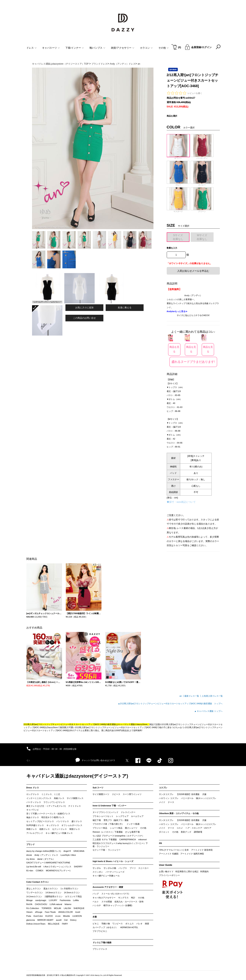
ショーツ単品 (116, 828)
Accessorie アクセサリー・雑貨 (108, 887)
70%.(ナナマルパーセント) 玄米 (174, 850)
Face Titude (50, 912)
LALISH (67, 908)
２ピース (116, 794)
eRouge (39, 912)
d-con (58, 916)
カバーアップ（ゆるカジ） (105, 927)
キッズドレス (53, 825)
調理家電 (198, 832)
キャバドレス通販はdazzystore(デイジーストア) (77, 776)
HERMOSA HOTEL (129, 927)
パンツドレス (63, 821)
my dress (31, 859)
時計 (133, 898)
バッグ (96, 894)
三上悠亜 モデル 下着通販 (105, 839)
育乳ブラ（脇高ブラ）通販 (116, 820)
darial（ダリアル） (46, 859)
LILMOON (77, 916)
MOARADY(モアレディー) (58, 871)
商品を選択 (172, 116)
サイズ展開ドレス (75, 798)
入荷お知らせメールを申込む (193, 271)
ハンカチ (97, 905)
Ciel (66, 920)
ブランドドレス (100, 949)
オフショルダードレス (72, 825)
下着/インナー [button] (75, 48)
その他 (143, 828)
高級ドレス (59, 798)
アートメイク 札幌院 (169, 854)
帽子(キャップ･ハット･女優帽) (118, 905)
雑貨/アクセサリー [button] (123, 48)
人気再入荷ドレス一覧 (212, 696)
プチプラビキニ (100, 931)
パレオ (139, 924)
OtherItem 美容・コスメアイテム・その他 (179, 813)
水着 (95, 917)
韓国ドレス (75, 829)
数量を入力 (172, 248)
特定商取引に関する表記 (187, 871)
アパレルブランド (35, 833)
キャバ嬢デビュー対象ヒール (106, 876)
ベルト (96, 902)
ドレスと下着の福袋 (102, 943)
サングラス (123, 898)
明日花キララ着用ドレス (53, 817)
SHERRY (78, 867)
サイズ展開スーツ (101, 794)
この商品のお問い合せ (84, 318)
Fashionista (65, 900)
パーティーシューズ (115, 872)
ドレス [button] (31, 48)
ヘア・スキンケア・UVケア (198, 828)
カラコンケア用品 (73, 896)
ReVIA (29, 904)
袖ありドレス (33, 817)
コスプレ (163, 788)
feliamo (68, 904)
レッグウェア (122, 816)
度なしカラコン (34, 889)
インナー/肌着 (133, 824)
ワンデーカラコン (35, 893)
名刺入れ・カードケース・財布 (129, 902)
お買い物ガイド (166, 871)
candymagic (41, 900)
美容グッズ (186, 832)
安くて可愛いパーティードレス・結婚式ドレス (48, 814)
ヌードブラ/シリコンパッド (105, 812)
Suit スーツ (98, 788)
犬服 (204, 794)
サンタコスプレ (166, 794)
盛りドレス (77, 821)
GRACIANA (79, 851)
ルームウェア (137, 816)
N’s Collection (33, 908)
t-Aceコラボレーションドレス (58, 867)
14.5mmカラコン (72, 893)
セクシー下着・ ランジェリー (106, 850)
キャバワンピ (33, 810)
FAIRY (65, 924)
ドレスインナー (128, 812)
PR (160, 843)
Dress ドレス (33, 788)
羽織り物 (106, 924)
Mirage (30, 900)
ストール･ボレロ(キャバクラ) (115, 894)
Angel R (67, 851)
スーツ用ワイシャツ (132, 794)
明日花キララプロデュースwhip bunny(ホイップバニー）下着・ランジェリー (120, 845)
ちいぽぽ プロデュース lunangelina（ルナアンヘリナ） (118, 836)
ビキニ (96, 924)
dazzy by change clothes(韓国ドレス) (44, 851)
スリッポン (98, 872)
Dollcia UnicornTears (36, 924)
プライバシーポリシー (169, 875)
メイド (162, 802)
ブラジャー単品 (100, 828)
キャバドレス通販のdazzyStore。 (134, 724)
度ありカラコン (51, 889)
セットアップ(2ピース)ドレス (40, 821)
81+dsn (30, 871)
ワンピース (117, 924)
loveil (78, 912)
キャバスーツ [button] (51, 48)
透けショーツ (131, 828)
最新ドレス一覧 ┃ (193, 696)
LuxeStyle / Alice (68, 855)
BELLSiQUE (54, 924)
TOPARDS (46, 908)
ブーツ (133, 868)
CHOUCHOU (41, 904)
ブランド (31, 844)
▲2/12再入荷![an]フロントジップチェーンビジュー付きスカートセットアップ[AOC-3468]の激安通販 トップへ (170, 704)
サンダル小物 (110, 868)
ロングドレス (33, 794)
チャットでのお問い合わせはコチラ (95, 760)
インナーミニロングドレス (39, 798)
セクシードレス (59, 829)
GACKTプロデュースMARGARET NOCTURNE (48, 863)
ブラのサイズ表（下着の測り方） (108, 824)
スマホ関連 (107, 902)
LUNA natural (56, 904)
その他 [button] (163, 48)
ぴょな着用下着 (132, 832)
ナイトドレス (75, 806)
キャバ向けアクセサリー (104, 898)
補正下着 (97, 820)
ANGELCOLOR (65, 912)
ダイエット (164, 832)
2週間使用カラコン (54, 896)
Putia (29, 916)
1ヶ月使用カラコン (69, 889)
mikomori (143, 839)
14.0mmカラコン (53, 893)
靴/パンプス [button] (97, 48)
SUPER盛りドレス (35, 825)
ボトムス (130, 924)
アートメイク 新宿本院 (202, 850)
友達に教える (125, 308)
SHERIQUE (79, 908)
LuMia (76, 900)
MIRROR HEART (45, 920)
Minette (67, 916)
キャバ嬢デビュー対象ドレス (59, 833)
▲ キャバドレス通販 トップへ (209, 711)
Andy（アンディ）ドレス (46, 855)
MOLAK (58, 908)
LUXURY (53, 900)
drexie (29, 855)
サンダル (97, 868)
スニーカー (143, 868)
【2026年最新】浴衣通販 (188, 794)
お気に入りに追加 (84, 308)
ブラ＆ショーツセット (103, 816)
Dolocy (73, 920)
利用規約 (204, 871)
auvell (59, 920)
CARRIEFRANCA (128, 839)
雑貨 (147, 924)
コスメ (180, 828)
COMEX (39, 871)
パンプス (123, 868)
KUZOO (49, 916)
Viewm (29, 912)
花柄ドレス (44, 829)
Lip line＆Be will (34, 867)
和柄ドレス (32, 829)
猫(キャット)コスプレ (206, 798)
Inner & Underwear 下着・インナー (109, 806)
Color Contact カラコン (38, 882)
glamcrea (31, 920)
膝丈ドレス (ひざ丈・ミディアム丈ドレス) (46, 806)
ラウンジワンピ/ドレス (54, 802)
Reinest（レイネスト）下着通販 (108, 832)
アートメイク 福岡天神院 (192, 854)
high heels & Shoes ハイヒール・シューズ (113, 861)
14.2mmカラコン (34, 896)
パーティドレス (34, 802)
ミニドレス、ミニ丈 (51, 794)
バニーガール (187, 798)
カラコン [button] (146, 48)
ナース (171, 802)
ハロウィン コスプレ (169, 798)
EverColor (38, 916)
